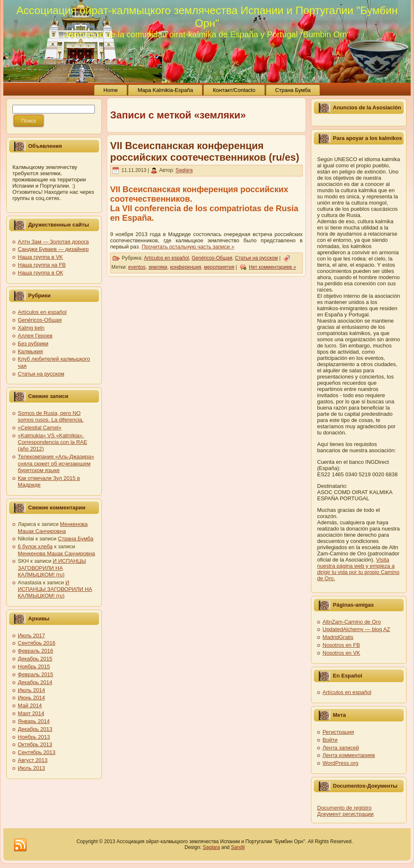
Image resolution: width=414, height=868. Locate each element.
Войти (330, 740)
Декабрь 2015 (35, 659)
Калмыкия (30, 351)
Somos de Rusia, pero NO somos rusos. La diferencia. (51, 416)
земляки (158, 267)
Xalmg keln (31, 328)
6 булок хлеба (35, 546)
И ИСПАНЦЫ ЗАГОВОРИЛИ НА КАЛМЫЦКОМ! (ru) (52, 568)
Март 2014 (31, 713)
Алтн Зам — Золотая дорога (53, 242)
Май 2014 (30, 705)
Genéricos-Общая (40, 320)
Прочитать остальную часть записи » (188, 247)
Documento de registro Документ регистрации (345, 811)
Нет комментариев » (272, 267)
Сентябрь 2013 (37, 752)
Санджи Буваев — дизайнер (53, 249)
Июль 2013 (31, 768)
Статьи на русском (41, 374)
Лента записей (341, 748)
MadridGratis (338, 637)
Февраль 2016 (35, 651)
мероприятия (219, 267)
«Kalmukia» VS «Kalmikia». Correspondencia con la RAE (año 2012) (53, 442)
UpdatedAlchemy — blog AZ (356, 629)
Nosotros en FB (341, 645)
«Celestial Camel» (40, 428)
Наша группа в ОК (40, 273)
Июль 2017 (31, 635)
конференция (186, 267)
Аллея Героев (35, 336)
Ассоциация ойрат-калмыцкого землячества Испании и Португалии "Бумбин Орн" (207, 17)
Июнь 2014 (31, 698)
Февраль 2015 (35, 674)
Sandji (238, 847)
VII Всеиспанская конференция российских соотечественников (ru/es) (205, 151)
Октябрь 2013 (35, 744)
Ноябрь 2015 (34, 667)
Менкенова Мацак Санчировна (53, 527)
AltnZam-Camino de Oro (352, 622)
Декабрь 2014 (35, 682)
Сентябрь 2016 (37, 643)
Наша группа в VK (40, 257)
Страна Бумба (76, 539)
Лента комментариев (349, 755)
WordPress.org (340, 763)
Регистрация (338, 732)
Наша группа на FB (42, 265)
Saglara (184, 171)
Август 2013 (33, 760)
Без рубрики (33, 344)
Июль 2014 (31, 690)
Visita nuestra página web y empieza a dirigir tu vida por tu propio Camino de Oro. (358, 569)
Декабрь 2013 (35, 729)
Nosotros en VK (341, 653)
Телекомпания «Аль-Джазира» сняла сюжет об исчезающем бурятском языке (56, 463)
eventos (137, 267)
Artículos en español (42, 312)
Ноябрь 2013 (34, 737)
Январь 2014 (34, 721)
